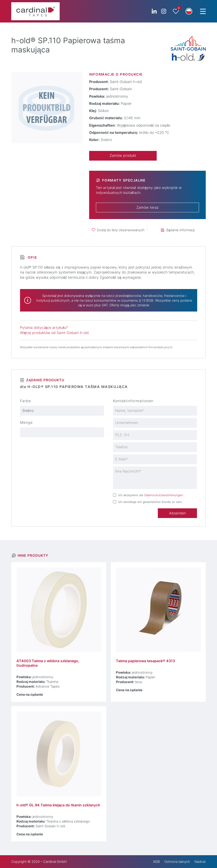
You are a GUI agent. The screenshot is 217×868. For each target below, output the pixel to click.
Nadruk (200, 862)
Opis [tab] (32, 257)
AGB (156, 862)
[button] (189, 11)
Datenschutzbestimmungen (164, 495)
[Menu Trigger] (203, 11)
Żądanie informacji (180, 230)
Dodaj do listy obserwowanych (121, 230)
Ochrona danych (177, 862)
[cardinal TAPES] (35, 11)
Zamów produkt (123, 156)
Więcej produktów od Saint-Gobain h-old (54, 333)
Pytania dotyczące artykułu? (44, 328)
